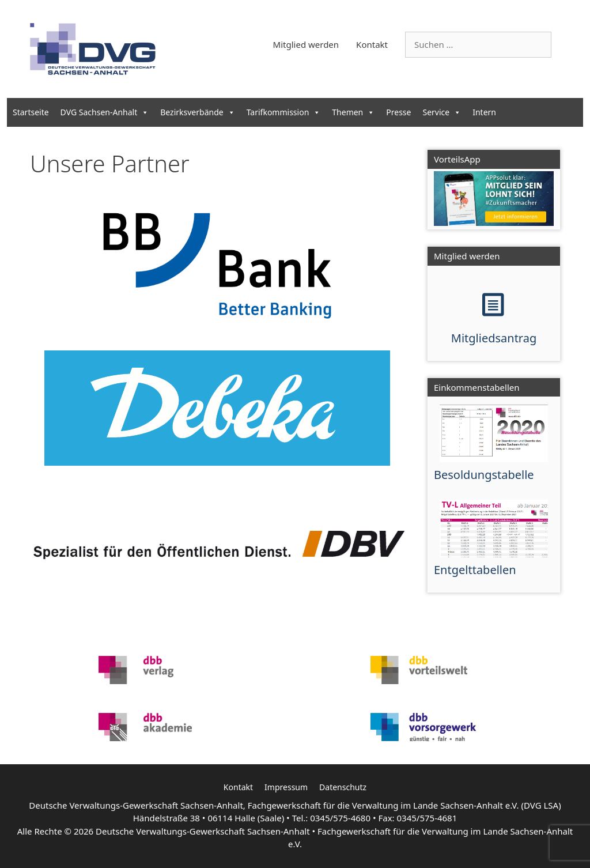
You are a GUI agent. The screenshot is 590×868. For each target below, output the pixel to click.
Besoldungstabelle (484, 475)
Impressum (286, 787)
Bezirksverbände (197, 112)
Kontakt (372, 44)
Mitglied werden (306, 44)
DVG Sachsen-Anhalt (105, 112)
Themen (353, 112)
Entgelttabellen (475, 570)
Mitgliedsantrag (494, 338)
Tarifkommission (284, 112)
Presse (398, 112)
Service (442, 112)
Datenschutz (343, 787)
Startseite (31, 112)
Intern (484, 112)
